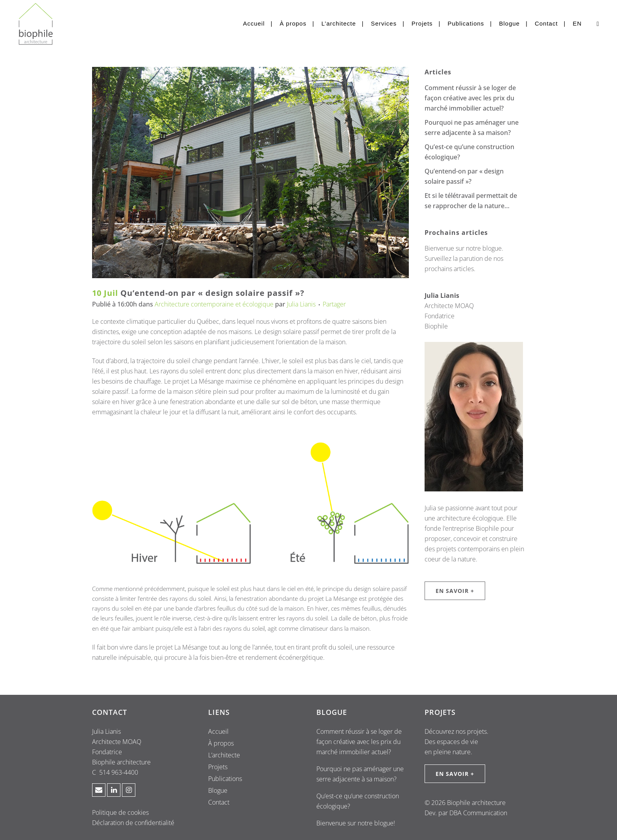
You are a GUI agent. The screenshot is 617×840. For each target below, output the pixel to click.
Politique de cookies (120, 812)
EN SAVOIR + (455, 591)
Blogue (218, 790)
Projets (218, 767)
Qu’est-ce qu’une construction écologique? (358, 801)
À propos (221, 743)
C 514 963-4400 (115, 772)
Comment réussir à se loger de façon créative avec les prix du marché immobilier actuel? (470, 98)
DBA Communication (478, 813)
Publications (225, 779)
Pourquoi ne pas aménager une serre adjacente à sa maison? (360, 774)
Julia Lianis (301, 304)
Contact (219, 802)
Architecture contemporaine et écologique (214, 304)
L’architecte (224, 755)
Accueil (218, 731)
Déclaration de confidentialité (133, 823)
